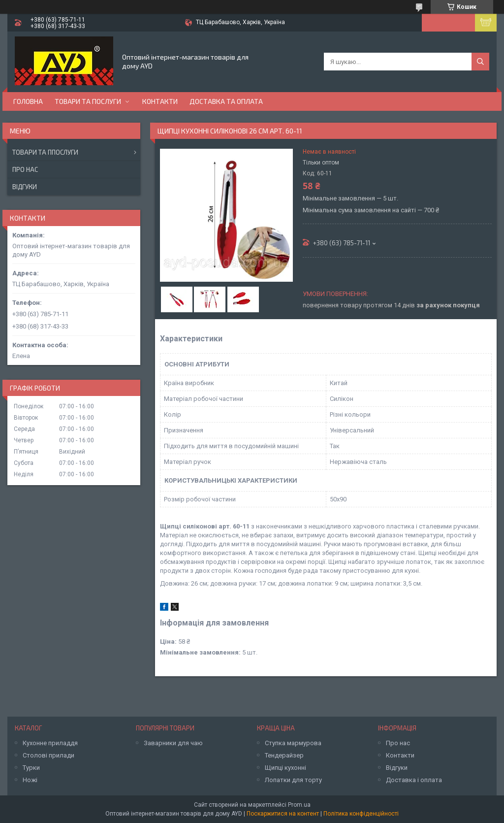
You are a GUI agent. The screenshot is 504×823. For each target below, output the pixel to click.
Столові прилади (48, 755)
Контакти (160, 101)
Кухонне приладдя (50, 743)
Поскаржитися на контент (283, 814)
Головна (28, 101)
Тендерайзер (284, 755)
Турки (31, 768)
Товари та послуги (88, 101)
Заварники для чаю (173, 743)
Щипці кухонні (285, 768)
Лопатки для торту (293, 780)
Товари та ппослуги (45, 152)
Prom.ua (299, 805)
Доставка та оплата (226, 101)
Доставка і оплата (414, 780)
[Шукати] (480, 62)
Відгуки (25, 187)
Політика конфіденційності (361, 814)
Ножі (30, 780)
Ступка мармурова (293, 743)
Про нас (25, 169)
